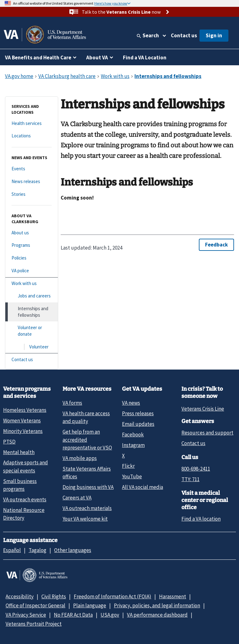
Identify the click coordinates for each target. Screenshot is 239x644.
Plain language (90, 605)
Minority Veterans (23, 431)
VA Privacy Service (26, 615)
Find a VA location (201, 519)
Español (12, 550)
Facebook (133, 435)
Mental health (19, 452)
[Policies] (32, 258)
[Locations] (32, 136)
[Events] (32, 169)
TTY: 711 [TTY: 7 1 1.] (190, 479)
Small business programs (20, 485)
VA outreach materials (87, 508)
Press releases (138, 413)
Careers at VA (77, 498)
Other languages (73, 550)
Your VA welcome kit (85, 519)
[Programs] (32, 245)
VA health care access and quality (86, 417)
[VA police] (32, 271)
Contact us (184, 35)
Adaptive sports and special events (26, 466)
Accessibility (20, 596)
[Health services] (32, 124)
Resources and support (207, 433)
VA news (131, 403)
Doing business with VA (88, 487)
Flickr (128, 466)
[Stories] (32, 194)
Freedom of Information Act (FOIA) (112, 596)
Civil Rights (54, 596)
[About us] (32, 233)
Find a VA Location (145, 57)
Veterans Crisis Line (203, 409)
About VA (97, 57)
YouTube (132, 476)
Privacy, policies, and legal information (157, 605)
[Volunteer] (32, 347)
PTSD (9, 442)
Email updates (138, 424)
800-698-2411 (196, 469)
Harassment (173, 596)
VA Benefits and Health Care (38, 57)
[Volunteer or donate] (32, 331)
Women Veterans (22, 421)
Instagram (133, 445)
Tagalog (37, 550)
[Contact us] (32, 360)
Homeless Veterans (25, 410)
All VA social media (143, 487)
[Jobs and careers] (32, 296)
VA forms (72, 403)
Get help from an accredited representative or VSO (87, 440)
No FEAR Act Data (73, 615)
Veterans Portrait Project (34, 624)
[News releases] (32, 182)
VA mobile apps (80, 458)
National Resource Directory (24, 514)
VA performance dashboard (157, 615)
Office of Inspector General (35, 605)
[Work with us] (32, 284)
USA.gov (110, 615)
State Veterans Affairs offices (87, 473)
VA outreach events (25, 499)
